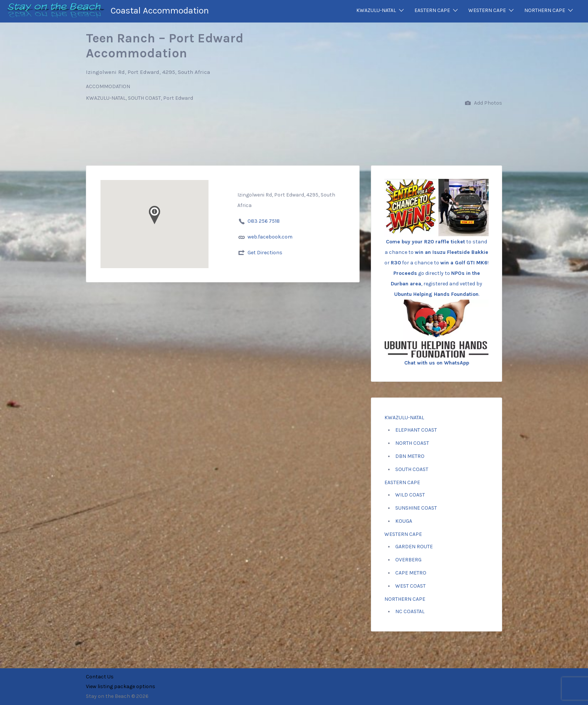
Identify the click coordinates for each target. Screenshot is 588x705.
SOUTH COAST (412, 469)
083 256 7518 (264, 221)
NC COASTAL (410, 611)
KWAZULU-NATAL (376, 10)
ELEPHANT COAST (416, 430)
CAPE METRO (411, 573)
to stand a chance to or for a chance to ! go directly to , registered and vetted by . (436, 251)
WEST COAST (410, 586)
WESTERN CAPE (487, 10)
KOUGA (404, 521)
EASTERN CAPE (432, 10)
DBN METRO (410, 456)
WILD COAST (410, 495)
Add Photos (484, 103)
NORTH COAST (412, 443)
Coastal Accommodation (160, 10)
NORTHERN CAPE (545, 10)
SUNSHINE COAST (416, 508)
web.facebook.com (270, 237)
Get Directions (265, 253)
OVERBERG (408, 560)
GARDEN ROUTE (414, 547)
